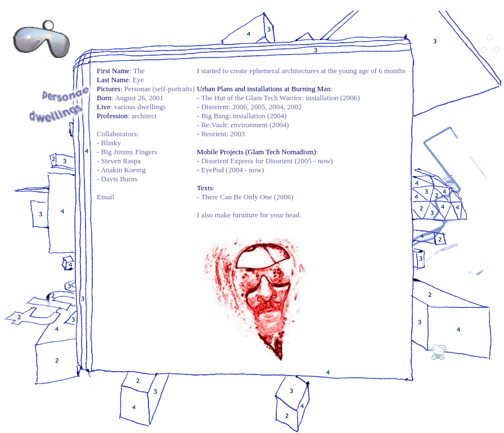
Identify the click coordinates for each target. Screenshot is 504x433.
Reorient (214, 134)
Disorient (215, 107)
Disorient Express (228, 161)
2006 (240, 107)
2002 (294, 107)
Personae (138, 89)
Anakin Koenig (123, 170)
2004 (276, 107)
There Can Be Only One (236, 197)
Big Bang (215, 116)
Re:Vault (214, 125)
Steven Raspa (121, 161)
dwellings (152, 107)
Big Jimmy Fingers (129, 152)
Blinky (111, 143)
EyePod (213, 170)
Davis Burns (120, 179)
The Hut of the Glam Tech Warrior (251, 98)
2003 (237, 134)
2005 (258, 107)
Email (105, 197)
